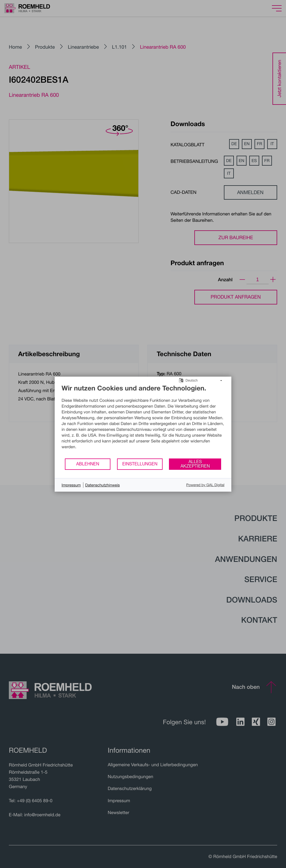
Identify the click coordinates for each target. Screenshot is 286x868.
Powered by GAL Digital (205, 485)
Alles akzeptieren (195, 464)
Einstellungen (140, 464)
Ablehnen (88, 464)
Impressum (71, 485)
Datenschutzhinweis (103, 485)
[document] (143, 421)
